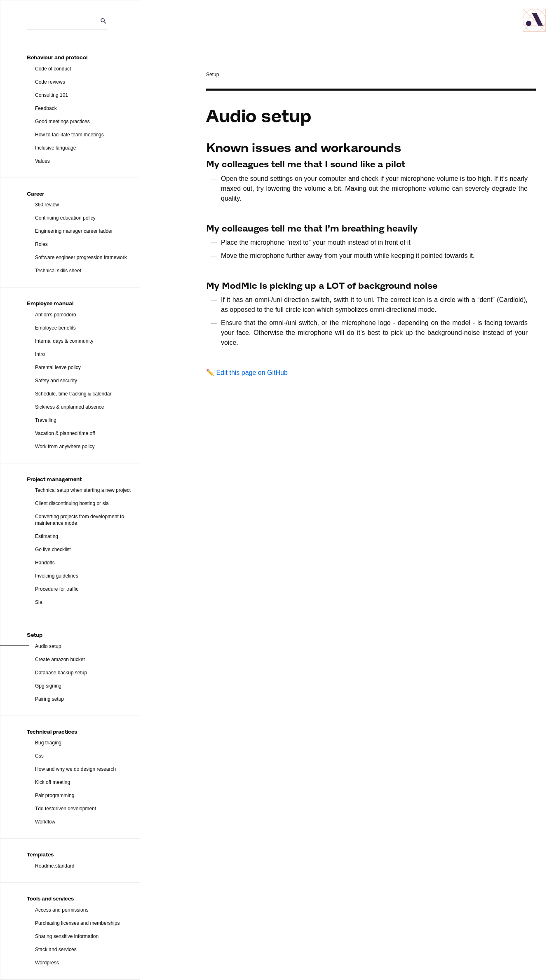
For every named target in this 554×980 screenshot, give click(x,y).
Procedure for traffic (57, 589)
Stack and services (56, 950)
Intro (40, 354)
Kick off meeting (53, 782)
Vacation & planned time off (65, 433)
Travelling (46, 420)
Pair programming (55, 795)
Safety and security (56, 381)
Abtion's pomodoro (56, 315)
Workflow (45, 822)
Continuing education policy (65, 218)
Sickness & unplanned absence (69, 407)
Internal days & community (64, 341)
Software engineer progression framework (81, 257)
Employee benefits (55, 328)
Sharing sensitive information (67, 936)
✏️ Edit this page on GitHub (247, 373)
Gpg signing (48, 686)
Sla (39, 602)
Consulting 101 (52, 95)
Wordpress (47, 963)
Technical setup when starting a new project (83, 490)
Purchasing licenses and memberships (77, 923)
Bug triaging (48, 743)
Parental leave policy (58, 367)
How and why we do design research (75, 769)
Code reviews (50, 82)
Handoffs (45, 563)
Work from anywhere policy (65, 447)
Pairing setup (49, 699)
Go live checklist (53, 550)
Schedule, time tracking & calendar (73, 394)
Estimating (47, 536)
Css (39, 756)
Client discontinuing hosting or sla (72, 503)
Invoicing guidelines (57, 576)
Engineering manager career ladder (74, 231)
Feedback (46, 108)
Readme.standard (55, 866)
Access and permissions (62, 910)
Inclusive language (55, 148)
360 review (47, 205)
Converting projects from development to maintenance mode (80, 520)
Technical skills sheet (58, 271)
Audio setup (48, 646)
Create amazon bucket (60, 660)
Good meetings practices (62, 122)
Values (42, 161)
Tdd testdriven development (66, 809)
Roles (41, 244)
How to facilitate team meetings (69, 135)
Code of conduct (53, 69)
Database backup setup (61, 673)
